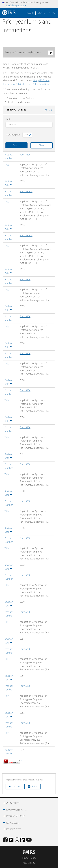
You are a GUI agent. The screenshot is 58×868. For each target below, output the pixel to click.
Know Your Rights (16, 810)
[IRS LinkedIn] (23, 841)
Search (30, 13)
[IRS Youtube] (29, 840)
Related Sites (14, 829)
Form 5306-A (26, 192)
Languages (12, 823)
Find (8, 119)
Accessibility (29, 863)
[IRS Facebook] (5, 840)
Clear (41, 145)
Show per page (13, 135)
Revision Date (9, 227)
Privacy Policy (29, 858)
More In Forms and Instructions (29, 53)
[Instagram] (17, 840)
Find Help (48, 110)
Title (7, 165)
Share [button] (16, 787)
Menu (52, 13)
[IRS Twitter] (11, 841)
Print (35, 787)
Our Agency (13, 803)
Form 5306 (25, 155)
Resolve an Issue (16, 816)
